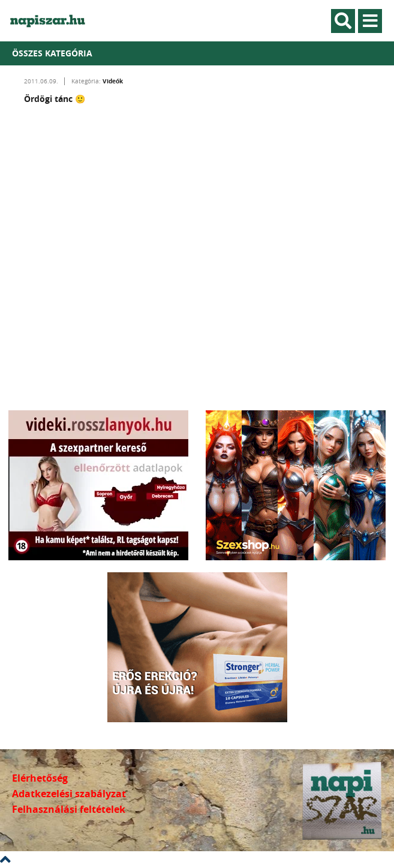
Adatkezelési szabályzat (69, 794)
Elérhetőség (40, 778)
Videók (113, 81)
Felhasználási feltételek (69, 809)
